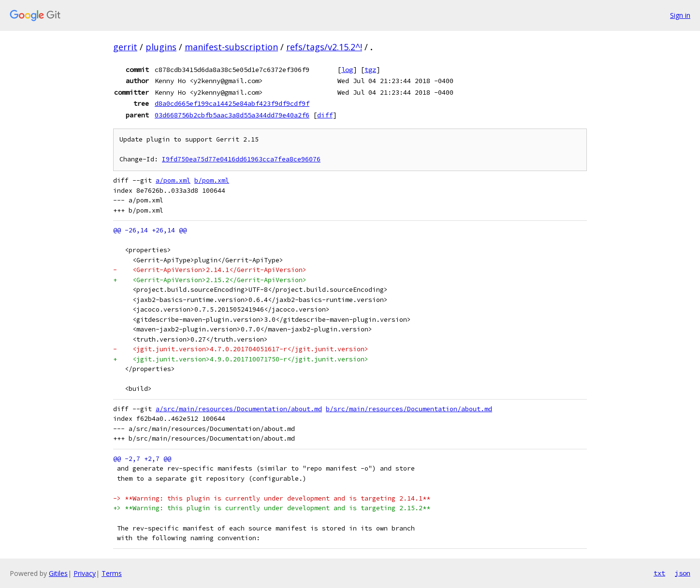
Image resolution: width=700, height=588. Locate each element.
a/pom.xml (173, 180)
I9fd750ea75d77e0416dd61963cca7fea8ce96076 (241, 159)
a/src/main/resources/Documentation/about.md (239, 409)
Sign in (680, 15)
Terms (112, 573)
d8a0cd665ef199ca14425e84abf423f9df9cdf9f (232, 103)
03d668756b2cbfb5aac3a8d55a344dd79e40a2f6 (232, 115)
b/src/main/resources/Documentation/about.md (409, 409)
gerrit (125, 47)
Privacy (85, 573)
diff (325, 115)
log (347, 70)
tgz (370, 70)
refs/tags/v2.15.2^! (324, 47)
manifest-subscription (231, 47)
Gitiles (58, 573)
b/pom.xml (212, 180)
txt (659, 573)
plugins (161, 47)
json (683, 573)
